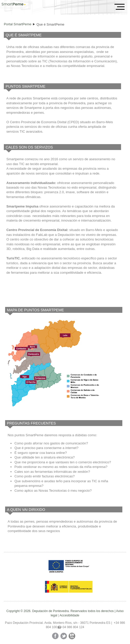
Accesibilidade (69, 615)
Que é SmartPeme (50, 24)
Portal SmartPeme (18, 24)
